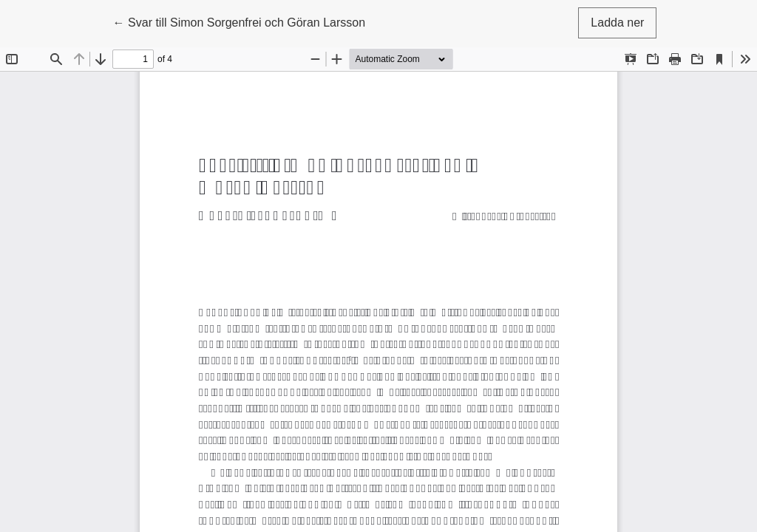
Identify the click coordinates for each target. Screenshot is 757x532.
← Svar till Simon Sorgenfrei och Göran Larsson (240, 21)
